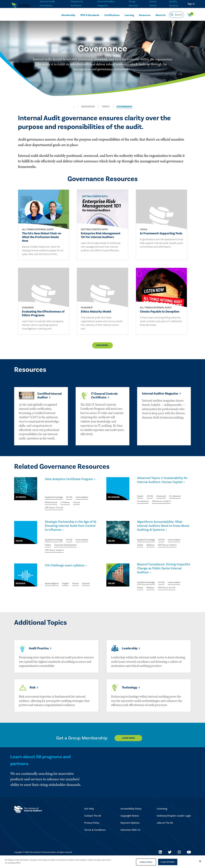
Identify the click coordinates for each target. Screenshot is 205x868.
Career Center (153, 3)
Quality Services (174, 3)
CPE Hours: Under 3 (165, 510)
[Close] (200, 861)
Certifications (112, 15)
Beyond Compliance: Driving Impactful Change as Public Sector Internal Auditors (160, 574)
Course (81, 505)
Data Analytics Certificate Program (66, 489)
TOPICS (106, 107)
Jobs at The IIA (165, 830)
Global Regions (53, 578)
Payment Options (130, 830)
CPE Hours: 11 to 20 (55, 511)
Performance (52, 505)
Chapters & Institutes (77, 3)
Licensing (162, 816)
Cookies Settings (146, 862)
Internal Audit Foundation (47, 3)
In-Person (68, 505)
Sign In (191, 4)
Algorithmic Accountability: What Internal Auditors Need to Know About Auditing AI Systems (163, 533)
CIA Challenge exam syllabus (68, 570)
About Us (161, 15)
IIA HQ (73, 500)
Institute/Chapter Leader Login (174, 823)
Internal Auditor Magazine (106, 3)
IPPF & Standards (90, 15)
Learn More (131, 745)
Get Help (89, 816)
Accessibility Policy (131, 816)
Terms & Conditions (95, 837)
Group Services (133, 3)
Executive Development (68, 549)
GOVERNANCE (124, 107)
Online (48, 549)
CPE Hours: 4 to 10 (170, 592)
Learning (129, 15)
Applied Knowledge (55, 500)
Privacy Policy (92, 830)
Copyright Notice (130, 823)
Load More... (102, 349)
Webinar (152, 553)
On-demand (179, 504)
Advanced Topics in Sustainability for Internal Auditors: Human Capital (158, 492)
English (69, 578)
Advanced (163, 504)
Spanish (49, 583)
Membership (68, 15)
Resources (145, 15)
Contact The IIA (93, 823)
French (80, 578)
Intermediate (87, 500)
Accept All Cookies (168, 862)
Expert (141, 504)
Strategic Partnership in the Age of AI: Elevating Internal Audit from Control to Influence (71, 531)
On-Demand (144, 510)
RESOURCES (88, 107)
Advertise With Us (130, 837)
